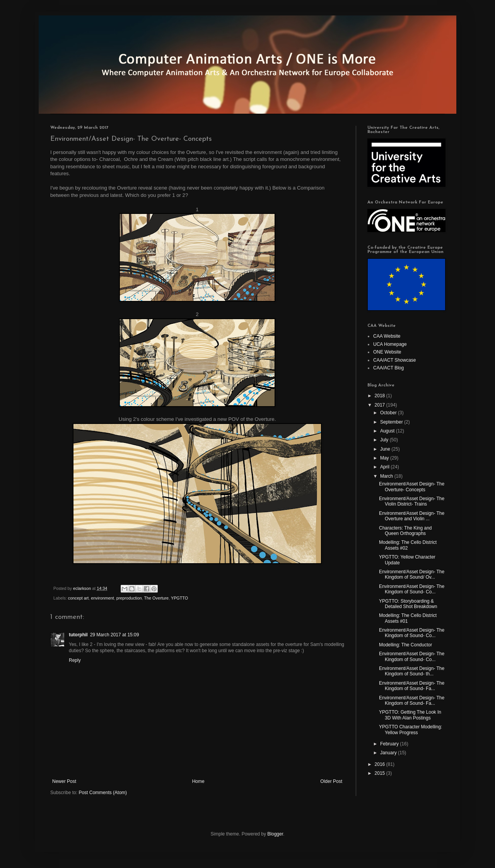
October (389, 413)
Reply (75, 660)
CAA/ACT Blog (388, 368)
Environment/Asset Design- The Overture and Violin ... (412, 516)
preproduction (129, 598)
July (385, 440)
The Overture (157, 598)
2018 (381, 396)
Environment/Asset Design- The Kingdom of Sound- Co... (412, 589)
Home (198, 781)
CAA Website (387, 336)
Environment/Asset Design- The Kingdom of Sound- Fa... (412, 686)
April (385, 467)
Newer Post (64, 781)
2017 (381, 405)
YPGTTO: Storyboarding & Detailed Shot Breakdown (408, 604)
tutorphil (78, 635)
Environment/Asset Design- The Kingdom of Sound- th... (412, 671)
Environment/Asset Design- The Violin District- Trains (412, 501)
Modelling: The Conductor (405, 645)
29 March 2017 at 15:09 (115, 635)
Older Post (331, 781)
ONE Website (387, 352)
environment (102, 598)
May (385, 458)
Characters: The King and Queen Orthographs (405, 531)
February (390, 744)
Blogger (275, 834)
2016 (381, 764)
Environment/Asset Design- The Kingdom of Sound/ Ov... (412, 574)
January (389, 753)
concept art (78, 598)
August (388, 431)
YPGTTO (179, 598)
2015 (381, 773)
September (392, 422)
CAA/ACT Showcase (395, 360)
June (386, 449)
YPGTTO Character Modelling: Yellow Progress (411, 730)
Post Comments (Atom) (103, 793)
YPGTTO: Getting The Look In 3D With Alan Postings (410, 715)
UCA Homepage (390, 344)
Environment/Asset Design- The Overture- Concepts (412, 487)
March (387, 476)
